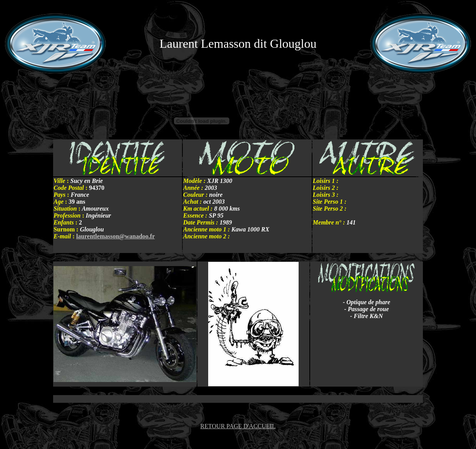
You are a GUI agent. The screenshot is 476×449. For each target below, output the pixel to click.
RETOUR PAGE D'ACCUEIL (238, 426)
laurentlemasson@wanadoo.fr (115, 236)
